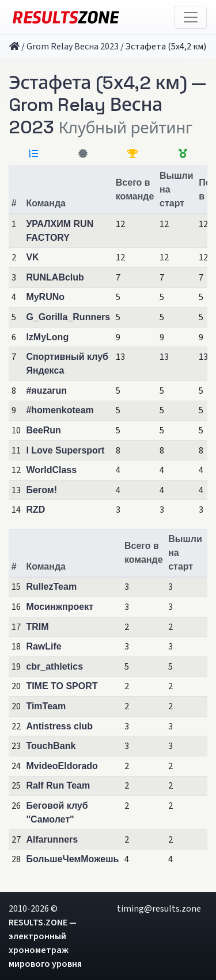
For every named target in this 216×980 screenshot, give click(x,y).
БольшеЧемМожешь (72, 859)
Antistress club (59, 726)
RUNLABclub (55, 277)
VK (32, 257)
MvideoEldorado (62, 766)
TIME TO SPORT (62, 686)
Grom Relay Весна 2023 (73, 47)
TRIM (37, 627)
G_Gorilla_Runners (68, 317)
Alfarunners (52, 839)
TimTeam (46, 706)
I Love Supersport (65, 450)
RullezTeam (51, 587)
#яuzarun (46, 391)
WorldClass (51, 470)
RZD (35, 510)
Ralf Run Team (58, 785)
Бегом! (41, 490)
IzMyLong (47, 337)
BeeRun (43, 430)
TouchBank (51, 746)
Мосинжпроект (60, 607)
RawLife (43, 646)
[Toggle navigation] (191, 17)
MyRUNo (45, 297)
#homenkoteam (60, 410)
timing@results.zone (159, 909)
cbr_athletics (54, 666)
